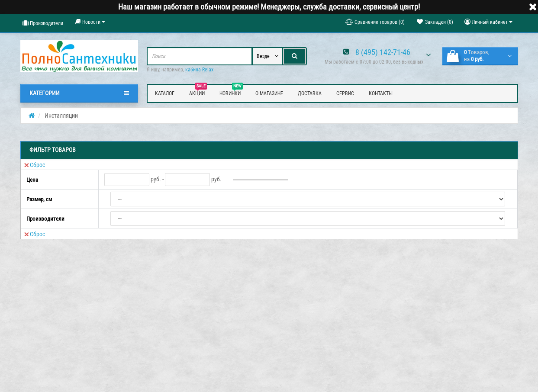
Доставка (310, 93)
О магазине (269, 93)
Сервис (345, 93)
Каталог (165, 93)
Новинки (231, 92)
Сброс (35, 165)
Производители (43, 23)
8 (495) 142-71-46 (383, 52)
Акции (198, 92)
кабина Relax (199, 70)
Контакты (381, 93)
